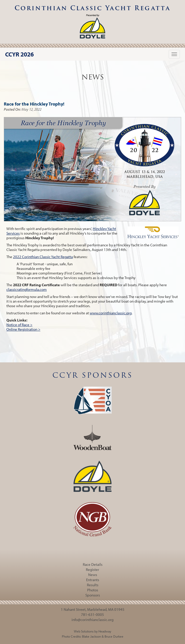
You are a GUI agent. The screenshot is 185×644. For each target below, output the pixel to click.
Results (93, 585)
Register (92, 570)
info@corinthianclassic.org (92, 620)
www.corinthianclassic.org (111, 313)
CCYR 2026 (19, 54)
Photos (93, 590)
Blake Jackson (91, 636)
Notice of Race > (19, 325)
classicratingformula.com (27, 289)
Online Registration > (23, 329)
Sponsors (93, 595)
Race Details (93, 564)
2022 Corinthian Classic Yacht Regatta (43, 257)
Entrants (93, 580)
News (93, 575)
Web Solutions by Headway (92, 631)
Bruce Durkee (114, 636)
